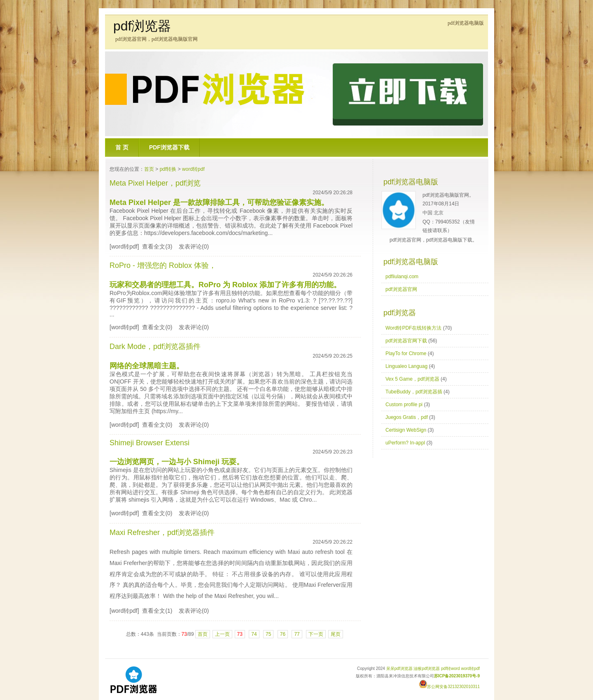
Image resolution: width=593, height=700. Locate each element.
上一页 (222, 634)
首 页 (122, 147)
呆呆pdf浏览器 (399, 669)
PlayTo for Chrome (406, 353)
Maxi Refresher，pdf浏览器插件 (162, 533)
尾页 (336, 634)
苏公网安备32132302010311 (449, 687)
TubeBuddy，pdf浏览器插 (414, 392)
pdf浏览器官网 (401, 289)
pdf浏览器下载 (169, 147)
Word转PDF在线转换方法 (413, 328)
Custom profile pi (404, 405)
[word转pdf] (124, 247)
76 (283, 634)
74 (254, 634)
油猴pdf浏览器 (427, 669)
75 (268, 634)
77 (297, 634)
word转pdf (193, 169)
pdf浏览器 (142, 26)
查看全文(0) (157, 327)
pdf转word (451, 669)
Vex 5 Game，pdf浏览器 (412, 379)
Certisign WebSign (406, 430)
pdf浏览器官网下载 (406, 341)
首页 (149, 169)
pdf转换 (168, 169)
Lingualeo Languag (406, 366)
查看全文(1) (157, 611)
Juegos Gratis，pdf (407, 417)
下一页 (316, 634)
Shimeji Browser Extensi (149, 443)
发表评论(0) (194, 247)
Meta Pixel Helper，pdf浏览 (155, 183)
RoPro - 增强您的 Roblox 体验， (163, 265)
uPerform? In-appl (405, 443)
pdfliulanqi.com (402, 277)
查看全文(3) (157, 247)
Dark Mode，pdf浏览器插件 (155, 347)
